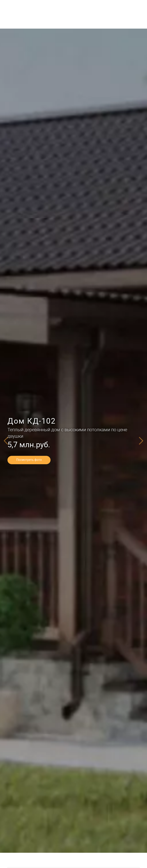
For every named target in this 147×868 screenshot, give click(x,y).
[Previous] (6, 441)
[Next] (141, 441)
